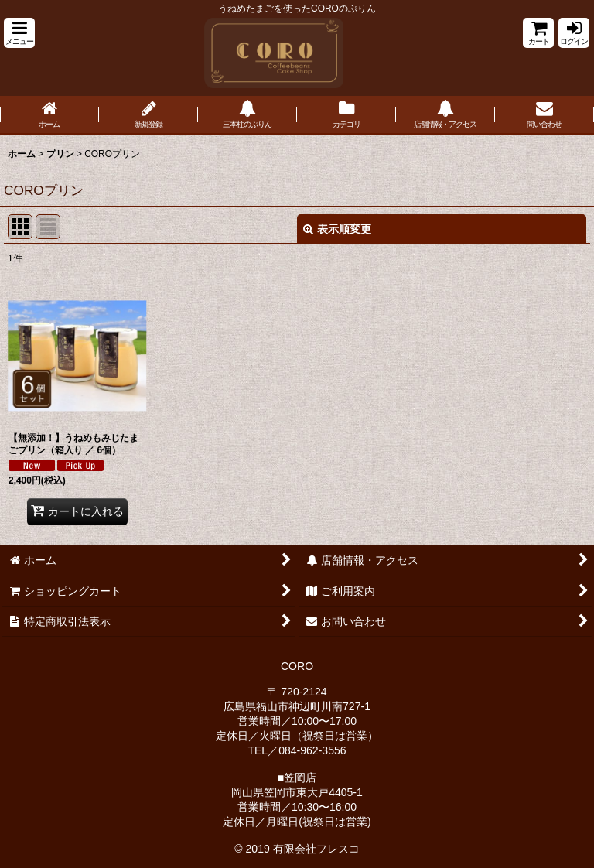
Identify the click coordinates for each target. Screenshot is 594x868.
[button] (19, 33)
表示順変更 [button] (337, 229)
